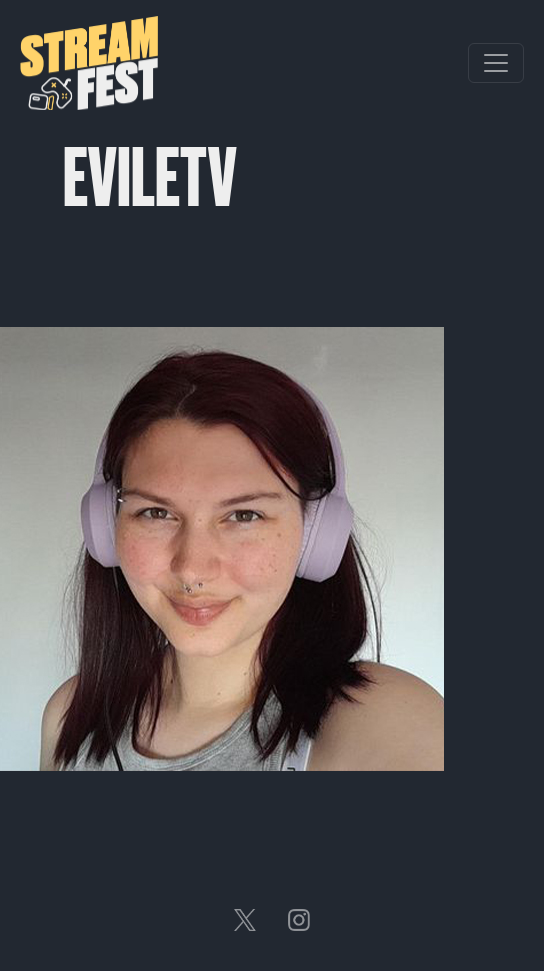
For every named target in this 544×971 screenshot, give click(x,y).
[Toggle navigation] (496, 63)
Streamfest (89, 63)
